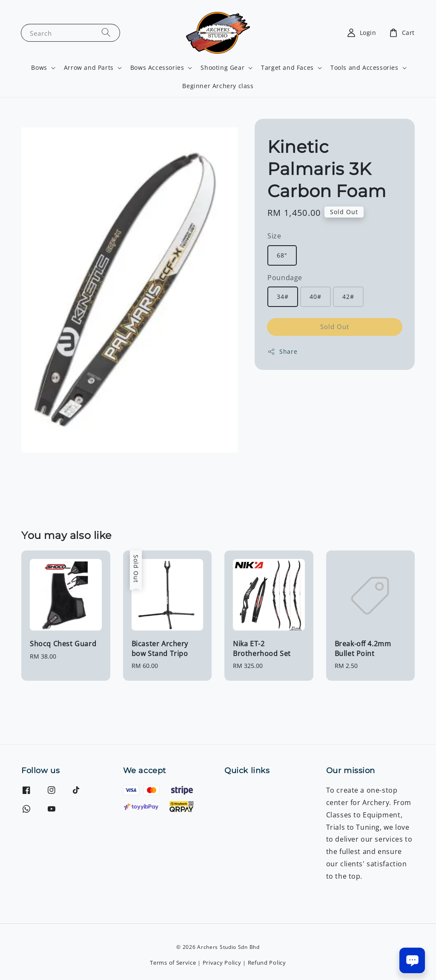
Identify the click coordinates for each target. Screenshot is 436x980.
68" (282, 255)
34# (283, 297)
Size (274, 236)
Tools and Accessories (364, 68)
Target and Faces (287, 68)
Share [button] (282, 351)
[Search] (106, 33)
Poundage (285, 278)
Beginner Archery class (218, 86)
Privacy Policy (222, 963)
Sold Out (335, 327)
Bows (39, 68)
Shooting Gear (222, 68)
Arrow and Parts (89, 68)
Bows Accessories (157, 68)
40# (316, 297)
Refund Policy (267, 963)
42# (348, 297)
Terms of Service (173, 963)
